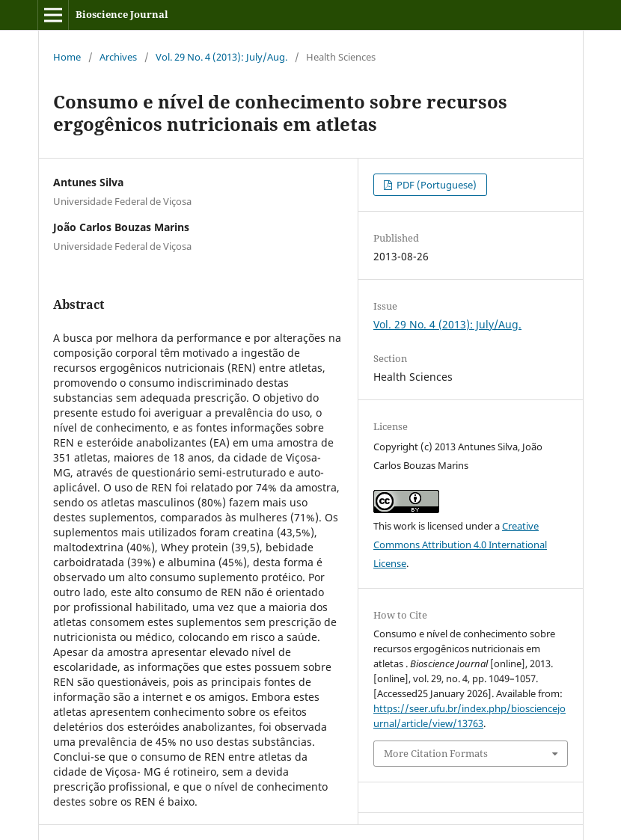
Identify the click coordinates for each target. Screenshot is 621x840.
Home (67, 57)
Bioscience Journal (122, 14)
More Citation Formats (436, 753)
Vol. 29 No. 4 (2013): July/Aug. (221, 57)
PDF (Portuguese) (435, 185)
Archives (118, 57)
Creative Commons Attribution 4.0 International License (460, 545)
